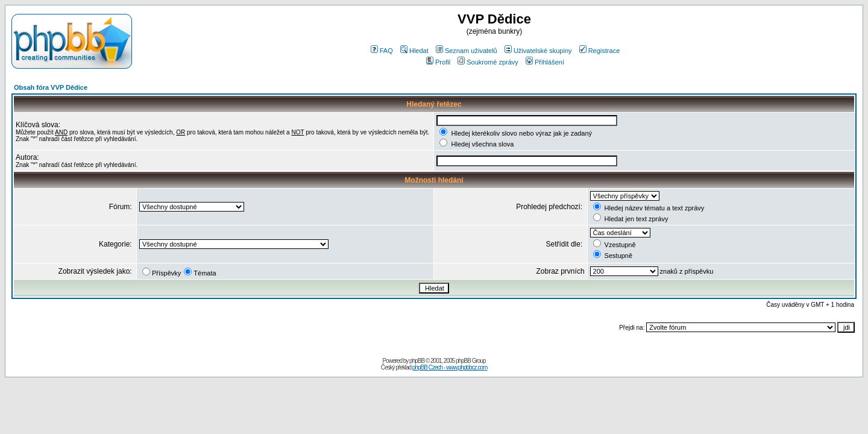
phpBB (417, 361)
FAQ (382, 51)
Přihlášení (545, 62)
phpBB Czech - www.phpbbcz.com (450, 367)
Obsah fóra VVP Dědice (51, 87)
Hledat (414, 51)
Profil (438, 62)
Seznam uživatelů (467, 51)
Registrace (600, 51)
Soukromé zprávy (488, 62)
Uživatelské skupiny (538, 51)
